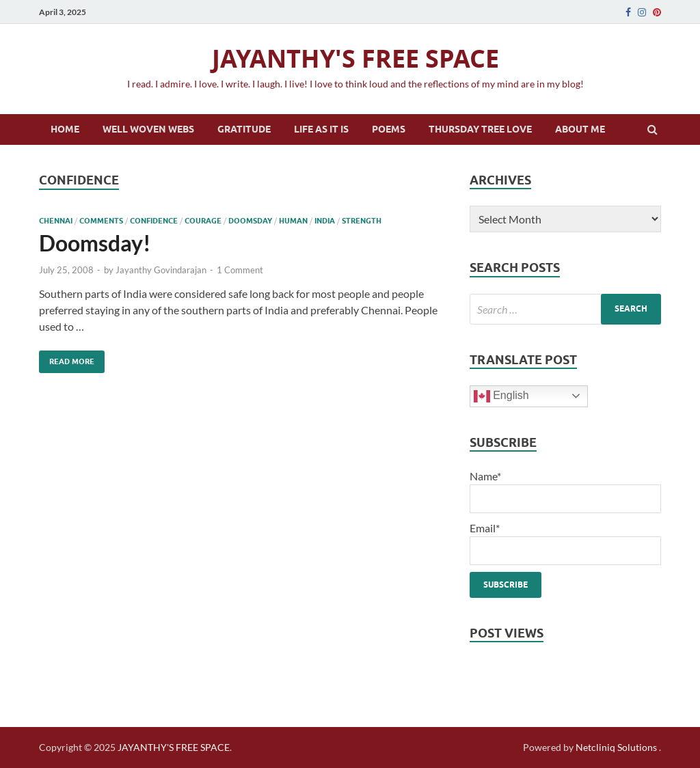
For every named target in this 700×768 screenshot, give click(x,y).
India (325, 221)
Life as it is (321, 129)
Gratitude (244, 129)
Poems (389, 129)
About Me (580, 129)
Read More (67, 358)
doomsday (250, 221)
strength (362, 221)
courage (203, 221)
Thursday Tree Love (480, 129)
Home (65, 129)
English (501, 396)
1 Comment (240, 270)
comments (101, 221)
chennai (56, 221)
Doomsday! (95, 243)
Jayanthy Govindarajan (161, 270)
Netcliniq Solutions (616, 747)
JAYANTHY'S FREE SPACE (355, 58)
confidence (154, 221)
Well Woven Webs (148, 129)
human (293, 221)
